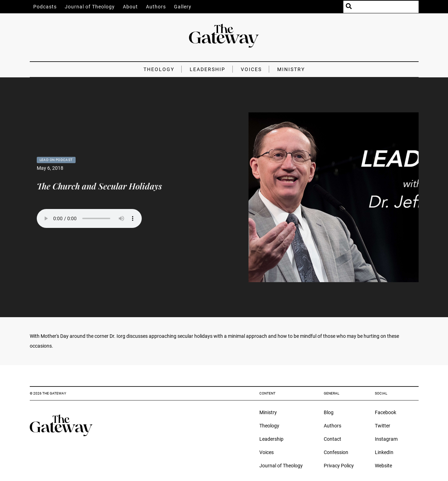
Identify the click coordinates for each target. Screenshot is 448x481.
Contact (332, 439)
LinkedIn (384, 452)
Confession (336, 452)
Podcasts (45, 7)
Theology (159, 69)
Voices (251, 69)
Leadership (208, 69)
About (130, 7)
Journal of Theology (90, 7)
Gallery (183, 7)
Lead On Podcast (56, 160)
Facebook (386, 412)
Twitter (383, 426)
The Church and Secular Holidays (99, 186)
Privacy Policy (339, 466)
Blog (329, 412)
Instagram (386, 439)
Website (383, 466)
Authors (156, 7)
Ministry (291, 69)
